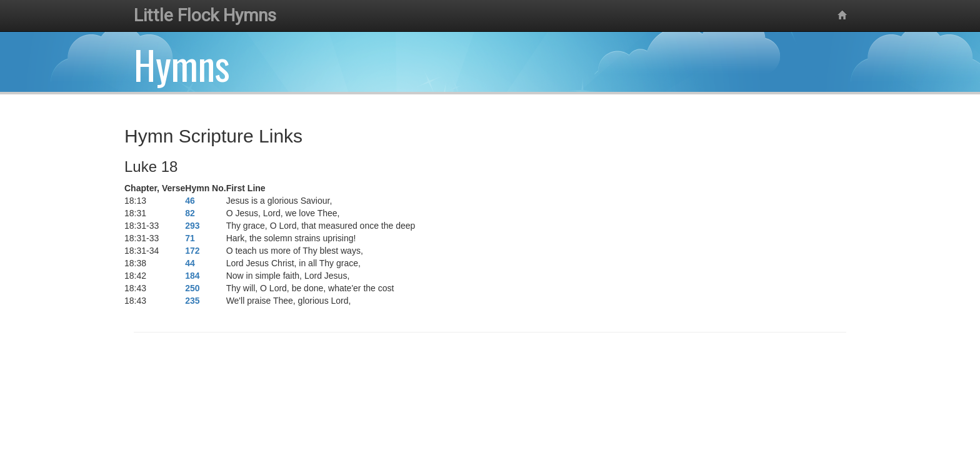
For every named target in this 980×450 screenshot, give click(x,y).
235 (192, 301)
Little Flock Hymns (205, 15)
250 (192, 288)
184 (192, 276)
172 (192, 251)
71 (190, 238)
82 (190, 213)
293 (192, 226)
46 (190, 201)
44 (190, 263)
